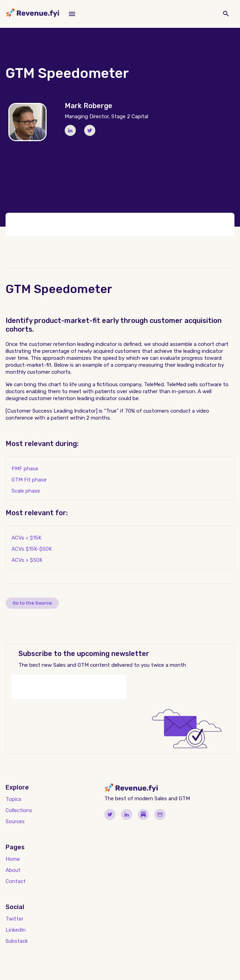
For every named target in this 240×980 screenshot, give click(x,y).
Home (13, 859)
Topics (14, 799)
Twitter (14, 919)
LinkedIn (16, 930)
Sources (15, 821)
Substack (17, 941)
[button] (72, 14)
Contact (16, 881)
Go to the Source (32, 603)
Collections (19, 810)
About (13, 870)
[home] (33, 14)
